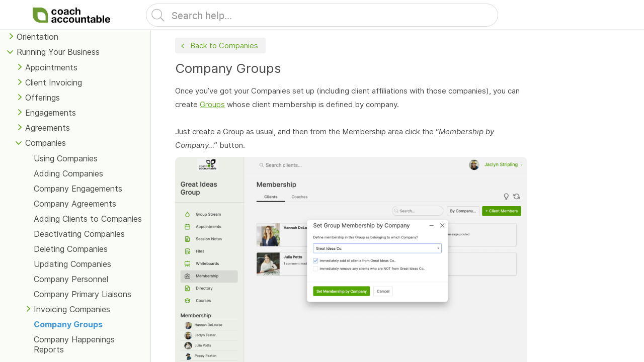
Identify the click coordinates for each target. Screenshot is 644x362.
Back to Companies (218, 46)
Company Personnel (71, 279)
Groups (212, 104)
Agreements (48, 128)
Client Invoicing (54, 82)
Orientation (37, 37)
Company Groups (68, 324)
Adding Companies (68, 173)
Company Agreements (75, 204)
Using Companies (66, 158)
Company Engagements (78, 189)
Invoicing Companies (72, 309)
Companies (46, 143)
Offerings (43, 98)
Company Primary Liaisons (83, 294)
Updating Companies (72, 264)
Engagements (51, 113)
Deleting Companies (71, 249)
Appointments (51, 67)
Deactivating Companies (79, 234)
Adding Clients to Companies (88, 219)
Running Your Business (58, 52)
